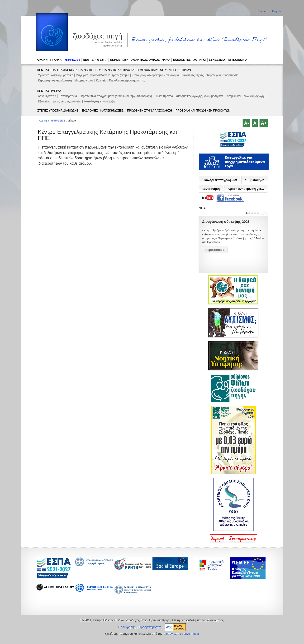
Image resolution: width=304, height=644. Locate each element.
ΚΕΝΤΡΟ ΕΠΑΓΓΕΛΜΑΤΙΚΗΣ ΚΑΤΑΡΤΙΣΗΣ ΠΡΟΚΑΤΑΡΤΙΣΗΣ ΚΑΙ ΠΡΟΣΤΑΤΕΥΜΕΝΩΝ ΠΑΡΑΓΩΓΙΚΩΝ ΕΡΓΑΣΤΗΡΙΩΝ (114, 70)
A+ (264, 123)
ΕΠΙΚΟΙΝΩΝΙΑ (238, 60)
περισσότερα (215, 250)
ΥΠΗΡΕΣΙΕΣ (72, 60)
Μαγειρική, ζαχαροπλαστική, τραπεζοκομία (102, 75)
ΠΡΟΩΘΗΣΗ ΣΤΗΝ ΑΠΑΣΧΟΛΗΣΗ (150, 111)
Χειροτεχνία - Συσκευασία (222, 75)
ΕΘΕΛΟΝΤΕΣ (182, 60)
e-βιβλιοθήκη (254, 180)
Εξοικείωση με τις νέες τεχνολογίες (60, 101)
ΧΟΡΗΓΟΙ (200, 60)
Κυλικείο (101, 80)
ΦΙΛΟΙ (166, 60)
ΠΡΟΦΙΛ (56, 60)
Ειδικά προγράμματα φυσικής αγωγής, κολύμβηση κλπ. (189, 96)
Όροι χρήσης (127, 627)
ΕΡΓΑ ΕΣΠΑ (100, 60)
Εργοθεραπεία (68, 96)
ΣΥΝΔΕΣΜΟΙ (217, 60)
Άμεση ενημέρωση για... (246, 189)
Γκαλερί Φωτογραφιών (220, 180)
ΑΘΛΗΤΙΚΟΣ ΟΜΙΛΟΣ (146, 60)
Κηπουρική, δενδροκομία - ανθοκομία (155, 75)
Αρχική (43, 121)
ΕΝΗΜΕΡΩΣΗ (119, 60)
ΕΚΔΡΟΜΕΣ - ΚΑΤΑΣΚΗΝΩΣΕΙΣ (103, 111)
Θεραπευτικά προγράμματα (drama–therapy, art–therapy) (116, 96)
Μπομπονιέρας (84, 80)
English (277, 11)
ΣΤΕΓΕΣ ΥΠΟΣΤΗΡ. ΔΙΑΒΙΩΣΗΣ (58, 111)
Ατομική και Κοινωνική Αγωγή (245, 96)
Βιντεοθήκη (211, 189)
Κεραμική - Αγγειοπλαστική (55, 80)
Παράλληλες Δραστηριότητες (127, 80)
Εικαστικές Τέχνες (192, 75)
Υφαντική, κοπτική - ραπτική (56, 75)
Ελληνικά (263, 11)
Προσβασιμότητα (150, 627)
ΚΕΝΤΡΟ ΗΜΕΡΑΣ (49, 91)
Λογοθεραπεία (47, 96)
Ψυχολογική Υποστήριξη (99, 101)
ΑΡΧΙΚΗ (42, 60)
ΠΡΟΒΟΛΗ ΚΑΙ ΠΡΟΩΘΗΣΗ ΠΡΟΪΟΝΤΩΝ (203, 111)
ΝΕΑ (86, 60)
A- (246, 123)
